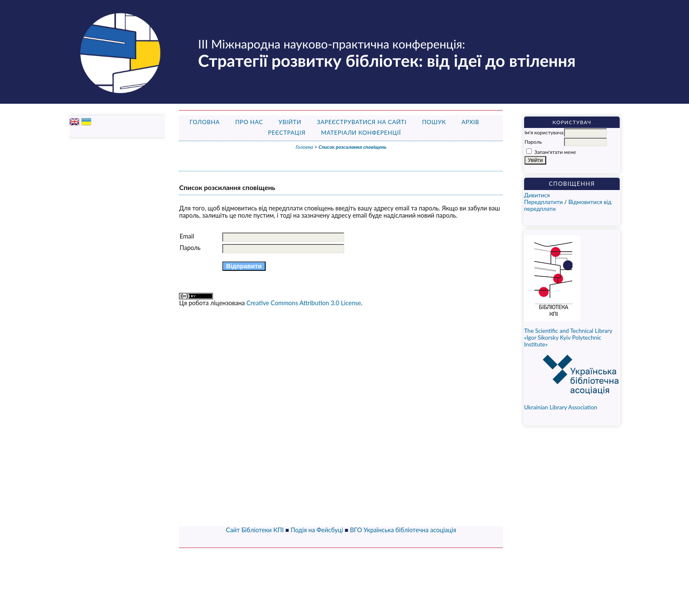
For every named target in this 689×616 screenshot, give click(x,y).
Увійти (290, 122)
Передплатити (543, 202)
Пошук (434, 122)
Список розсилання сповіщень (352, 147)
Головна (205, 122)
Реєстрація (286, 133)
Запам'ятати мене (555, 152)
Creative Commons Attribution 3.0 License (304, 303)
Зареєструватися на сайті (362, 122)
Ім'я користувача (544, 132)
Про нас (249, 122)
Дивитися (537, 195)
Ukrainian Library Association (581, 405)
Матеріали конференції (361, 133)
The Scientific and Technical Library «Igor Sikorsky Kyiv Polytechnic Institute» (568, 338)
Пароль (533, 142)
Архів (471, 122)
